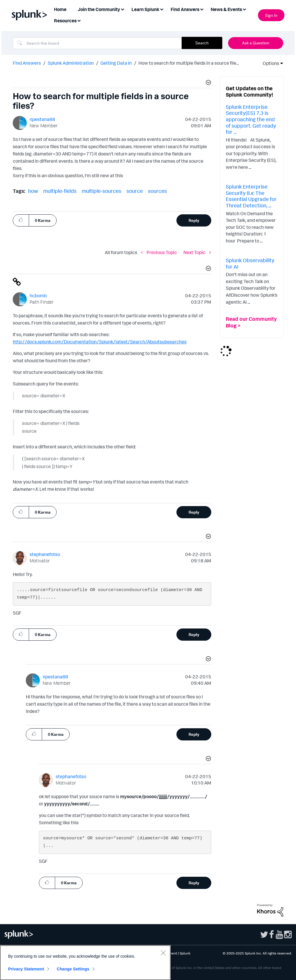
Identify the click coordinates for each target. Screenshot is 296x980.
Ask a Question (256, 43)
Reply (194, 220)
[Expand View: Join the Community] (122, 9)
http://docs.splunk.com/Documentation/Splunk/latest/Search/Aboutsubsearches (100, 342)
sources (157, 191)
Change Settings (73, 969)
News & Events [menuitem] (226, 9)
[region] (85, 963)
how (33, 191)
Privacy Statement (26, 969)
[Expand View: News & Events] (244, 9)
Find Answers (27, 63)
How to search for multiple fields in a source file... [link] (189, 63)
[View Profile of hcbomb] (38, 296)
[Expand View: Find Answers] (202, 9)
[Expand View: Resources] (79, 20)
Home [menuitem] (60, 9)
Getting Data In (116, 63)
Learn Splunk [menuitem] (145, 9)
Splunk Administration (71, 63)
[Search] (97, 43)
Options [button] (269, 63)
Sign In (271, 15)
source (135, 191)
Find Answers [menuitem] (185, 9)
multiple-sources (102, 191)
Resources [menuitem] (65, 21)
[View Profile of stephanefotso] (45, 554)
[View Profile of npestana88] (42, 119)
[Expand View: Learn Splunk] (162, 9)
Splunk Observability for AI (250, 263)
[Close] (163, 953)
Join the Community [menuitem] (99, 9)
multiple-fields (60, 191)
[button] (207, 83)
